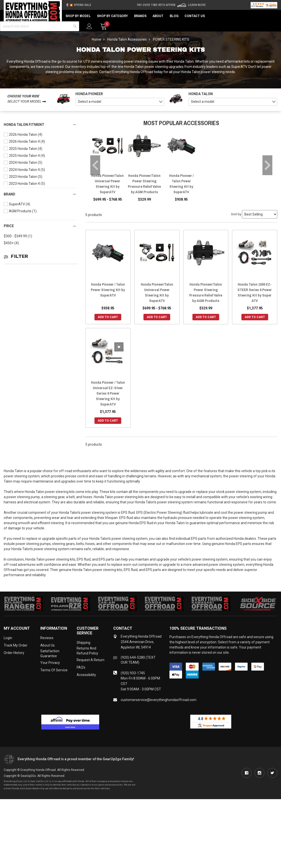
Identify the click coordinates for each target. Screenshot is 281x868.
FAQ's (81, 667)
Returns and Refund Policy (87, 651)
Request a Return (91, 660)
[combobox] (120, 102)
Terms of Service (54, 670)
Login (8, 638)
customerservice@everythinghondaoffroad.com (159, 700)
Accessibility (86, 675)
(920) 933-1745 (133, 673)
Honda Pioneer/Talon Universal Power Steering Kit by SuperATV (107, 184)
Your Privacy (50, 663)
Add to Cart (108, 317)
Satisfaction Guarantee (50, 653)
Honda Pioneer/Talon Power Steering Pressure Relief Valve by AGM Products (144, 184)
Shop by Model (78, 16)
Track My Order (16, 645)
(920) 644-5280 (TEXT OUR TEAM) (138, 660)
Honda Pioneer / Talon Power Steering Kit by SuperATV (181, 184)
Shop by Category (112, 16)
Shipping (83, 643)
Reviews (47, 638)
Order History (14, 653)
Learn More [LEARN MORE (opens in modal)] (197, 5)
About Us (47, 645)
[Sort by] (260, 214)
